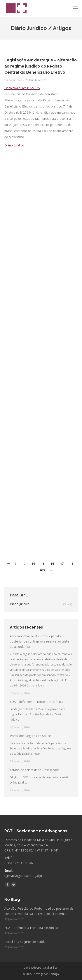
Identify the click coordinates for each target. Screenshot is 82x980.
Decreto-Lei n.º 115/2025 (22, 88)
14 (33, 564)
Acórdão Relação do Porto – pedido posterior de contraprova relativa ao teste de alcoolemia (39, 641)
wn (57, 968)
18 (72, 564)
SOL (7, 185)
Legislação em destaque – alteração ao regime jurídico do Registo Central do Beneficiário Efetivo (41, 66)
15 (43, 564)
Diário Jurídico (13, 80)
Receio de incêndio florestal (32, 155)
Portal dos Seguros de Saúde (30, 736)
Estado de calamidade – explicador (34, 770)
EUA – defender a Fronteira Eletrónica (37, 702)
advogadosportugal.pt (38, 968)
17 (62, 564)
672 (43, 570)
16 (52, 564)
